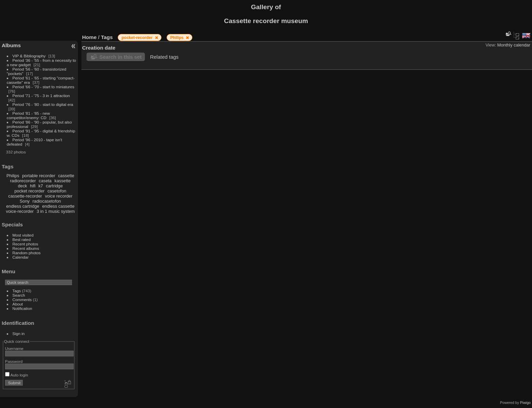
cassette (66, 176)
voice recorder (59, 196)
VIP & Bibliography (30, 56)
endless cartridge (23, 206)
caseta (45, 181)
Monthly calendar (514, 45)
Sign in (19, 333)
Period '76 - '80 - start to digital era (43, 104)
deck (23, 186)
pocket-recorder (138, 38)
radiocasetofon (47, 201)
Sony (25, 201)
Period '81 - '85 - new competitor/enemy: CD (28, 115)
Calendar (21, 257)
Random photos (27, 253)
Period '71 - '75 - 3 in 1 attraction (41, 96)
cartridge (54, 186)
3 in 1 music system (56, 211)
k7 (41, 186)
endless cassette (58, 206)
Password (14, 361)
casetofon (57, 191)
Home (89, 37)
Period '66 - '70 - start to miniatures (43, 87)
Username (14, 348)
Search (19, 295)
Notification (22, 308)
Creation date (99, 48)
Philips (13, 176)
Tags (17, 291)
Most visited (23, 235)
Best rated (22, 239)
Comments (22, 300)
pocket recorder (29, 191)
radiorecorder (23, 181)
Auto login (17, 375)
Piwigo (525, 403)
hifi (33, 186)
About (18, 304)
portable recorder (39, 176)
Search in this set (120, 57)
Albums (11, 45)
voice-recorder (20, 211)
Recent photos (25, 244)
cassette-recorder (25, 196)
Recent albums (26, 248)
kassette (63, 181)
